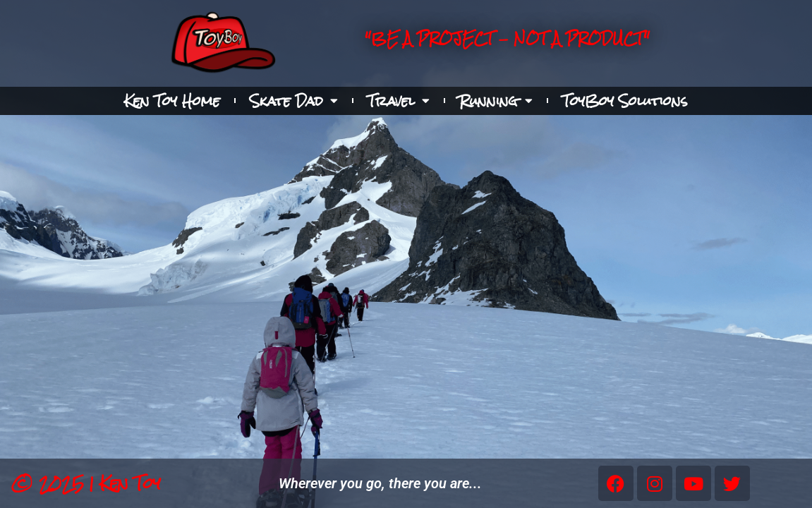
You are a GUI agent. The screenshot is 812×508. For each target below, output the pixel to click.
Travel (399, 101)
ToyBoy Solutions (625, 101)
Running (496, 101)
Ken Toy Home (172, 101)
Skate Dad (294, 101)
